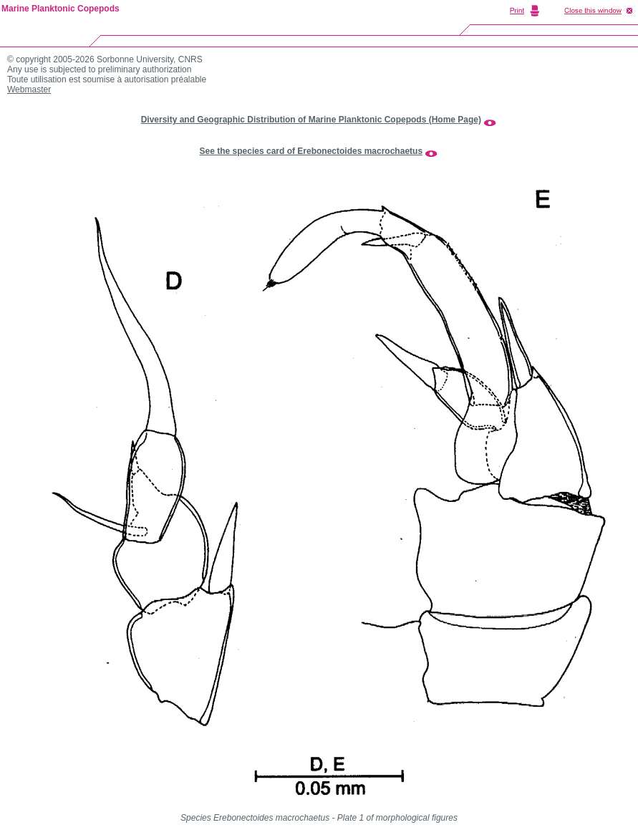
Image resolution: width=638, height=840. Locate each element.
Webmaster (29, 90)
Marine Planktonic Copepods (61, 9)
